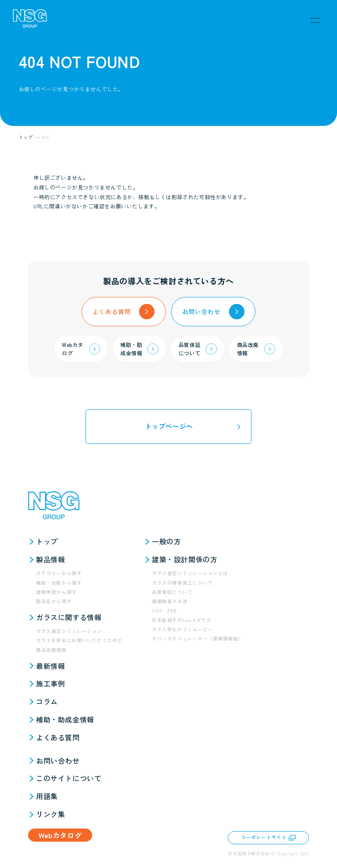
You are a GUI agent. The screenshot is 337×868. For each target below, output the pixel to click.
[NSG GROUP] (30, 20)
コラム (47, 701)
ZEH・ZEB (164, 610)
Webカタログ (60, 835)
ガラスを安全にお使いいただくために (79, 640)
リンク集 (50, 814)
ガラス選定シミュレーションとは (190, 573)
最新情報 (50, 666)
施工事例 (50, 683)
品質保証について (172, 592)
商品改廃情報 (51, 650)
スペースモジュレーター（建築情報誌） (198, 638)
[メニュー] (315, 20)
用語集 (47, 796)
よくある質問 (58, 737)
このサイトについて (69, 778)
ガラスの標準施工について (182, 583)
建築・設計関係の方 (185, 559)
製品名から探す (54, 601)
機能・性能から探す (59, 583)
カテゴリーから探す (59, 573)
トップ (47, 541)
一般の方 (166, 541)
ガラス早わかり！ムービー (182, 629)
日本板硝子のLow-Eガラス (181, 620)
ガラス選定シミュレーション (69, 631)
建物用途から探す (56, 592)
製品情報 (50, 559)
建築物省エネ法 (170, 601)
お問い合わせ (58, 761)
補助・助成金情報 (65, 719)
